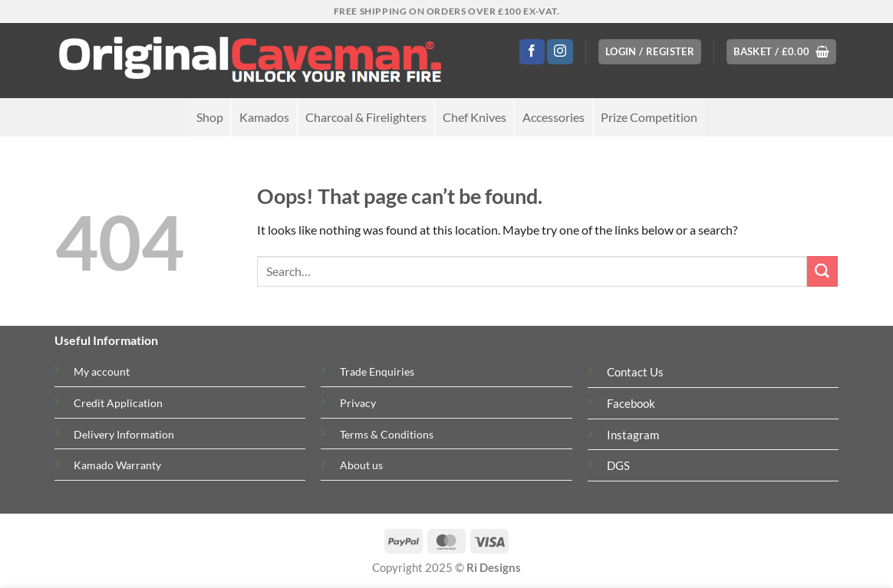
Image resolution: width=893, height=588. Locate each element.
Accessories (554, 117)
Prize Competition (649, 117)
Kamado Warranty (117, 465)
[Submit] (822, 271)
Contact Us (635, 372)
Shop (210, 117)
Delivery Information (124, 434)
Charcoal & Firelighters (366, 117)
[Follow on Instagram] (560, 52)
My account (102, 371)
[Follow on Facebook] (532, 52)
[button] (650, 52)
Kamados (264, 117)
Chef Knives (475, 117)
